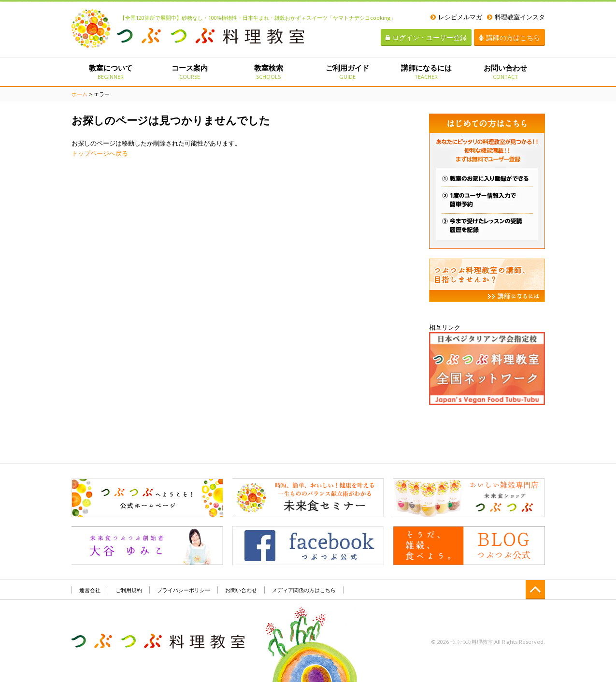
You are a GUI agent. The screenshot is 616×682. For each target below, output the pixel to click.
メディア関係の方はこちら (304, 590)
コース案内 (190, 72)
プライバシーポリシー (184, 590)
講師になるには (426, 72)
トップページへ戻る (100, 153)
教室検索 (268, 72)
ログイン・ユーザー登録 (426, 37)
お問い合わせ (505, 72)
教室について (111, 72)
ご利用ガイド (347, 72)
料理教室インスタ (516, 17)
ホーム (79, 94)
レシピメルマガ (456, 17)
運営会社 (90, 590)
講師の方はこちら (509, 37)
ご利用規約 (129, 590)
